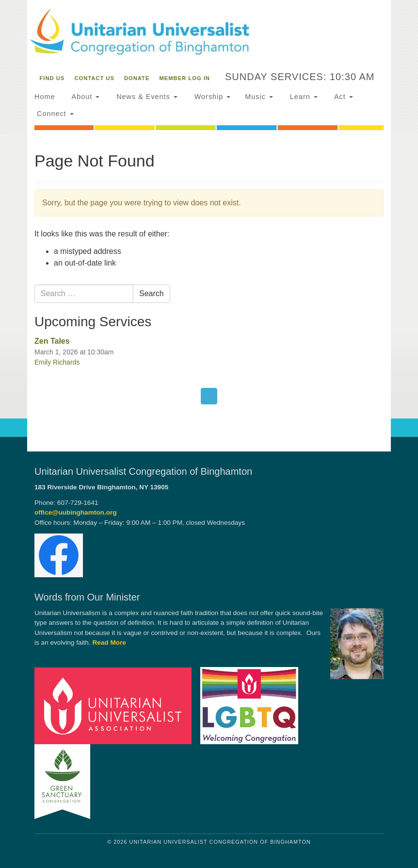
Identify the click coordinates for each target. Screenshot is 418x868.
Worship (211, 97)
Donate (137, 78)
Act (343, 97)
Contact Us (94, 78)
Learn (303, 97)
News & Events (146, 97)
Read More (109, 643)
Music (259, 97)
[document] (209, 285)
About (84, 97)
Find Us (52, 78)
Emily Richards (57, 362)
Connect (54, 114)
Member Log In (185, 78)
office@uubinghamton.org (76, 512)
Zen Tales (52, 341)
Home (45, 97)
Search (152, 293)
